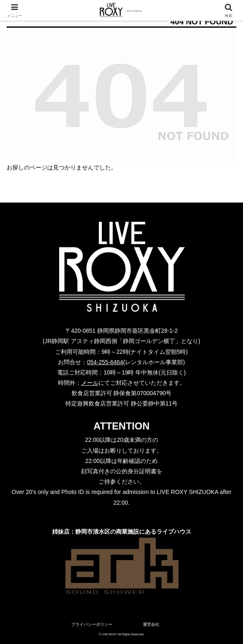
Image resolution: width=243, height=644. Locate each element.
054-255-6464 (105, 362)
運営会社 (151, 624)
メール (90, 383)
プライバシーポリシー (92, 624)
